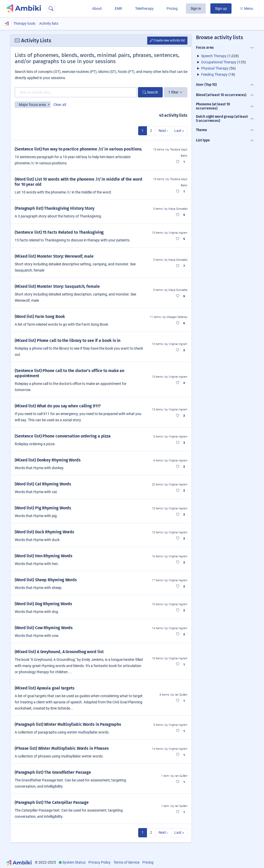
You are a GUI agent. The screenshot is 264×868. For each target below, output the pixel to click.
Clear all (60, 105)
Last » (179, 131)
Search (150, 92)
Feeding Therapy (214, 74)
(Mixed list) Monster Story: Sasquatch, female (57, 286)
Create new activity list (167, 40)
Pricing (172, 9)
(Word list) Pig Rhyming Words (43, 508)
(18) (218, 74)
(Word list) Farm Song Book (40, 317)
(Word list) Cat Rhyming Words (43, 484)
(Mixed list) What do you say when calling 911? (58, 406)
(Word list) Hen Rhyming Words (44, 556)
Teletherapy (144, 9)
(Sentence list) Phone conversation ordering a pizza (63, 436)
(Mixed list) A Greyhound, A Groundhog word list (59, 652)
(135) (224, 62)
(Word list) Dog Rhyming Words (43, 604)
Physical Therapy (215, 68)
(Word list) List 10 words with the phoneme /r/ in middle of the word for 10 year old (78, 182)
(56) (218, 68)
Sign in (196, 9)
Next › (163, 131)
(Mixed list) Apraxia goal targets (45, 688)
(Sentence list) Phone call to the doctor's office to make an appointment (69, 373)
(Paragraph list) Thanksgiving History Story (55, 208)
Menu (246, 9)
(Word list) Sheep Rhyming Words (46, 580)
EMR (118, 9)
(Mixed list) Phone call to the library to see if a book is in (68, 340)
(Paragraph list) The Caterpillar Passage (52, 802)
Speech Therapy (214, 56)
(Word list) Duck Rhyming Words (44, 532)
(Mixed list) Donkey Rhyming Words (48, 460)
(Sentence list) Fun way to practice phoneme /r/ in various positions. (79, 149)
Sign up (221, 9)
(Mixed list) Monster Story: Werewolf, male (54, 256)
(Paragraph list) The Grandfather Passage (53, 772)
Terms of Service (126, 862)
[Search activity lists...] (76, 92)
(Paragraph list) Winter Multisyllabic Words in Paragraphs (68, 724)
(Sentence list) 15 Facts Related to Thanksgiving (59, 232)
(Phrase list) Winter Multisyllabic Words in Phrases (62, 748)
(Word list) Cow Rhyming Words (44, 628)
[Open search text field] (51, 8)
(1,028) (220, 56)
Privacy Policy (100, 862)
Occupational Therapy (219, 62)
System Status (74, 862)
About (97, 9)
